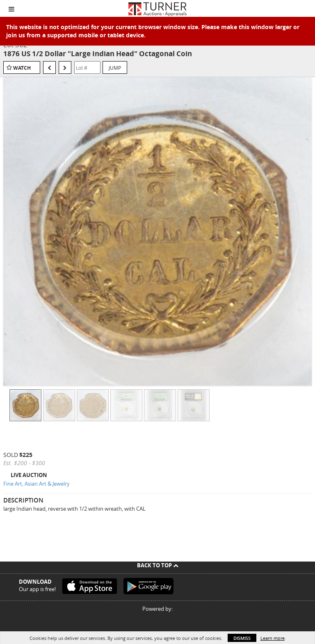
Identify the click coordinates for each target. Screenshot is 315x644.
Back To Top (158, 565)
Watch (22, 68)
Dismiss (242, 638)
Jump (115, 68)
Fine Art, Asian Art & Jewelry (37, 484)
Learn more (273, 638)
